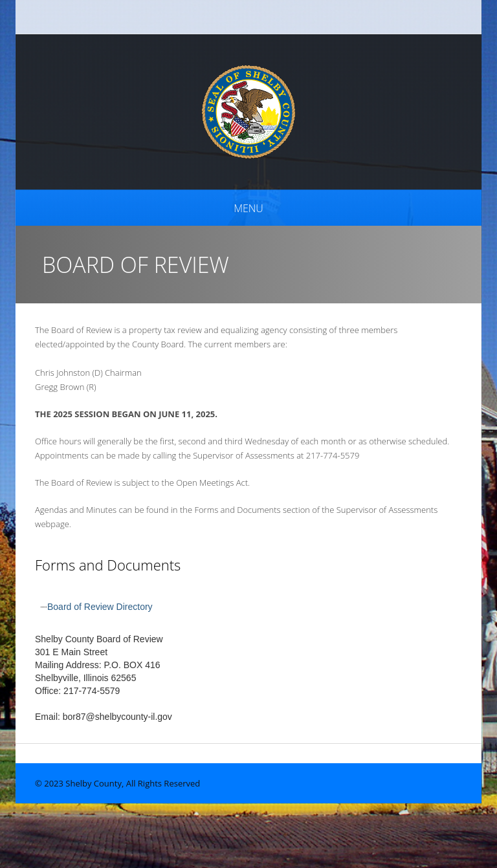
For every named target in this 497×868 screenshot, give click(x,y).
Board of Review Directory (100, 607)
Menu (248, 208)
